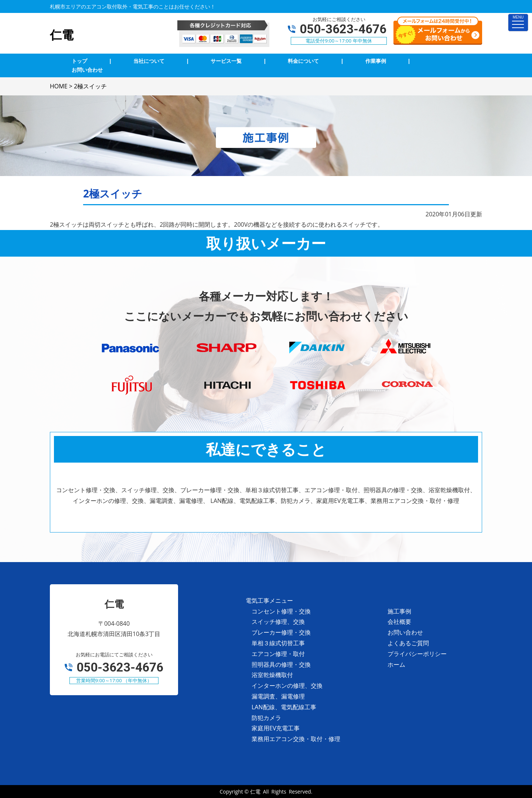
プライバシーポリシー (417, 654)
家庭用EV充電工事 (276, 728)
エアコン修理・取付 (278, 654)
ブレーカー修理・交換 (281, 632)
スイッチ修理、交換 (278, 622)
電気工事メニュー (269, 601)
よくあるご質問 (408, 643)
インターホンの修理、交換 (287, 686)
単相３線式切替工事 (278, 643)
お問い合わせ (405, 632)
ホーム (396, 665)
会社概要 (399, 622)
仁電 (255, 792)
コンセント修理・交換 (281, 611)
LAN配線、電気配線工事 (284, 707)
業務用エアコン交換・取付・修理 (296, 739)
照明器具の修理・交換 (281, 665)
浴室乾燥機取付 (272, 675)
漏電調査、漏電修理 (278, 696)
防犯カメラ (266, 718)
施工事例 (399, 611)
